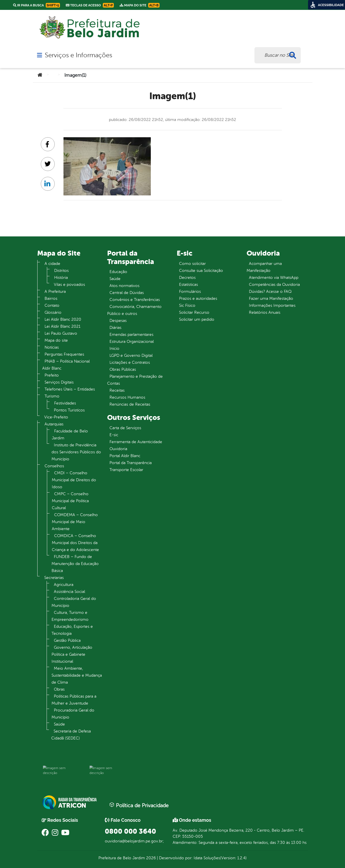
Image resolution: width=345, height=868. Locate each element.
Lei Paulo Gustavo (61, 333)
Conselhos (54, 466)
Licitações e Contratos (130, 362)
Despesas (118, 321)
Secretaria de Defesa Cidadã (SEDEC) (71, 735)
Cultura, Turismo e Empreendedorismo (70, 616)
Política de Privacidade (139, 805)
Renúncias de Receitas (130, 404)
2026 (150, 858)
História (61, 278)
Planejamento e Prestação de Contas (135, 380)
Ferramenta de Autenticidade (136, 442)
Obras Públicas (123, 369)
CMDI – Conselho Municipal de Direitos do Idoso (74, 480)
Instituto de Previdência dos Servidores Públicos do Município (76, 452)
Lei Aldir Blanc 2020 (63, 319)
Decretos (187, 278)
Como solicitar (192, 264)
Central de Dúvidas (127, 293)
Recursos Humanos (127, 397)
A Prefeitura (55, 292)
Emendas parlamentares (131, 335)
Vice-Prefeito (56, 417)
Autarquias (54, 424)
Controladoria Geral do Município (74, 602)
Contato (52, 305)
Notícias (52, 347)
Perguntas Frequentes (64, 354)
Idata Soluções (207, 858)
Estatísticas (189, 285)
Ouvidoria (118, 449)
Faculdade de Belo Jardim (70, 435)
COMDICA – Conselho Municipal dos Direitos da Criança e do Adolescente (75, 543)
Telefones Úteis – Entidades (70, 389)
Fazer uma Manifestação (271, 298)
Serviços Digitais (59, 382)
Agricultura (64, 585)
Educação (118, 272)
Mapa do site (56, 340)
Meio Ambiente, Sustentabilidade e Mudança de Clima (77, 675)
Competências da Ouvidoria (274, 285)
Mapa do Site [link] (140, 5)
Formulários (190, 292)
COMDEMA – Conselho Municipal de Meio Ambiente (75, 522)
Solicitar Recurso (194, 312)
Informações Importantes (272, 305)
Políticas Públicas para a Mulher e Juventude (74, 700)
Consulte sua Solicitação (201, 271)
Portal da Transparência (131, 463)
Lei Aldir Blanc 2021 (62, 326)
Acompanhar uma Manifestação (264, 267)
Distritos (61, 271)
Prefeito (52, 375)
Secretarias (54, 578)
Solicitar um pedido (197, 319)
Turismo (52, 396)
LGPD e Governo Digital (131, 355)
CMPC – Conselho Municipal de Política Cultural (70, 501)
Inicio (114, 349)
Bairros (51, 298)
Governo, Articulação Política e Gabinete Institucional (72, 654)
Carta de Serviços (125, 428)
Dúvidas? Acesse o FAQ (270, 292)
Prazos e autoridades (198, 298)
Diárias (115, 328)
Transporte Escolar (126, 470)
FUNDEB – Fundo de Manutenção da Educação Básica (75, 564)
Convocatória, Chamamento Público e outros (134, 310)
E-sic (114, 435)
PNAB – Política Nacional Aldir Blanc (66, 365)
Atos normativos (124, 286)
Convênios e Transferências (135, 300)
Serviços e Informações (78, 55)
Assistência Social (69, 592)
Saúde (59, 724)
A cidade (52, 264)
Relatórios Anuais (265, 312)
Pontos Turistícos (69, 410)
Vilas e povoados (69, 285)
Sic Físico (187, 305)
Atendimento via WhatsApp (274, 278)
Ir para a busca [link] (37, 5)
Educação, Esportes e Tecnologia (72, 630)
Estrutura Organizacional (132, 342)
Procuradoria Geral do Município (73, 714)
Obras (59, 689)
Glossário (53, 312)
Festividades (65, 403)
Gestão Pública (67, 640)
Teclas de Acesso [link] (90, 5)
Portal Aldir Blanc (125, 456)
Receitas (117, 390)
